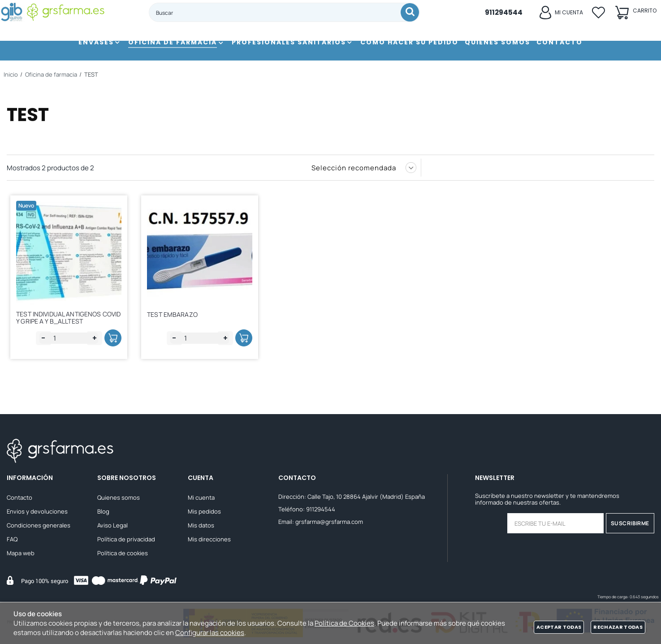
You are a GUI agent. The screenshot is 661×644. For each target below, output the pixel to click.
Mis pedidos (204, 511)
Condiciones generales (39, 525)
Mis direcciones (209, 539)
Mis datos (201, 525)
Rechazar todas (618, 627)
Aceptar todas (559, 627)
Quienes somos (119, 497)
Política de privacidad (126, 539)
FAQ (12, 539)
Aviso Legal (112, 525)
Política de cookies (123, 553)
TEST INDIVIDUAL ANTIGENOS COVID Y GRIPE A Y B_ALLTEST (63, 316)
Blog (103, 511)
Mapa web (21, 553)
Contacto (19, 497)
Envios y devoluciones (37, 511)
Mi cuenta (201, 497)
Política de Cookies (344, 623)
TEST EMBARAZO (175, 314)
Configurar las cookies (210, 633)
